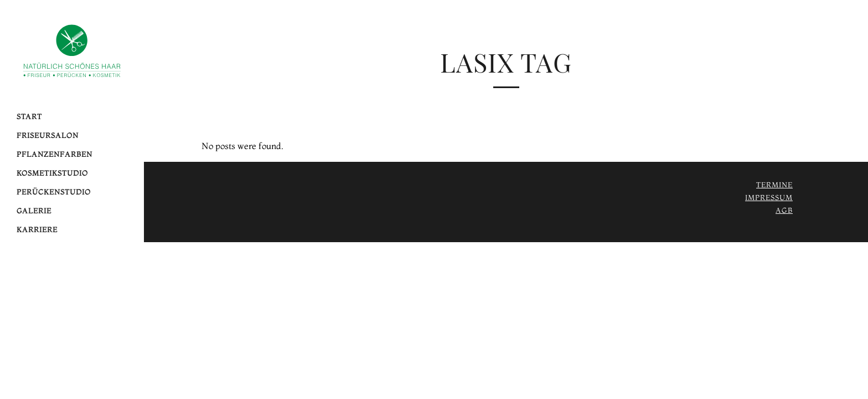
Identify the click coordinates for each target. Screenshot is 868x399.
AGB (784, 210)
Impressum (769, 197)
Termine (774, 185)
